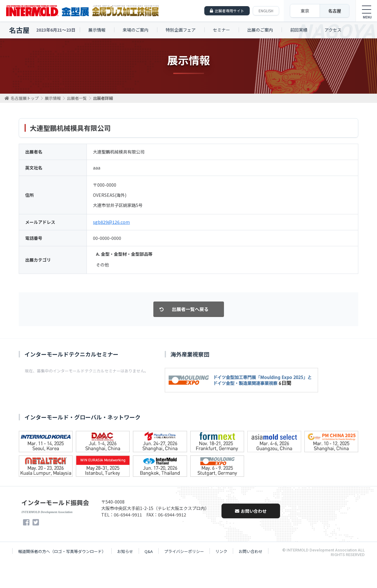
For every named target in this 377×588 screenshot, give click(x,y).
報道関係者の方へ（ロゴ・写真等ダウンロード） (62, 551)
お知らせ (125, 551)
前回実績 (299, 30)
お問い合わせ (251, 511)
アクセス (333, 30)
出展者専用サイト (229, 11)
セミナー (221, 30)
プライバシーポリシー (184, 551)
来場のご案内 (136, 30)
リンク (221, 551)
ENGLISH (266, 11)
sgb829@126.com (111, 222)
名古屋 (335, 11)
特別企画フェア (181, 30)
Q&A (149, 551)
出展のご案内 (260, 30)
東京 (305, 11)
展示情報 (97, 30)
